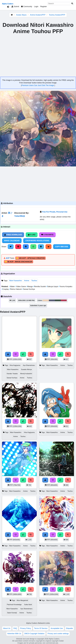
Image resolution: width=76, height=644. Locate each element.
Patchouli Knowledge (14, 605)
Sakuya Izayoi (52, 286)
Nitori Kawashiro (16, 281)
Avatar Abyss (21, 15)
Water (12, 286)
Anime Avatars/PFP (38, 15)
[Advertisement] (38, 184)
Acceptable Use (57, 628)
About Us (7, 628)
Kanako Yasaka (12, 374)
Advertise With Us (14, 634)
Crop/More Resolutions (37, 241)
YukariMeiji (20, 216)
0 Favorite (47, 235)
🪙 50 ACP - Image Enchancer (19, 262)
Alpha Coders (8, 4)
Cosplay (5, 289)
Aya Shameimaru (29, 365)
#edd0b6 (46, 300)
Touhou (34, 281)
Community (27, 7)
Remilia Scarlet (40, 286)
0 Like (32, 235)
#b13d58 (64, 300)
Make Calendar (12, 241)
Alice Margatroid (22, 600)
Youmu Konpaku (65, 286)
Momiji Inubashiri (26, 374)
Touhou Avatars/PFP (57, 15)
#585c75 (52, 300)
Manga (30, 286)
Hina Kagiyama (15, 365)
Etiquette (69, 628)
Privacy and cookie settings (58, 634)
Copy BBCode (62, 247)
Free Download (13, 235)
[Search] (72, 4)
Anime (27, 281)
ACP (8, 258)
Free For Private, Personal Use (55, 212)
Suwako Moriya (26, 369)
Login (36, 7)
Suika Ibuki (28, 605)
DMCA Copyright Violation (34, 634)
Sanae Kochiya (28, 289)
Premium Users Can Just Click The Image (38, 85)
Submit (15, 7)
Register (44, 7)
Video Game (21, 286)
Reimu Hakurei (16, 289)
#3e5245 (58, 300)
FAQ (15, 628)
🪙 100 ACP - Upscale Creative (30, 258)
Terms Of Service (41, 628)
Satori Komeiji (12, 613)
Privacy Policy (26, 628)
